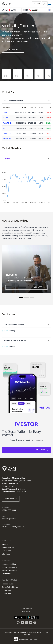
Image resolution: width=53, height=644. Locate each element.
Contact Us (7, 574)
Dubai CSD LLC (8, 590)
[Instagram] (18, 623)
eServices (6, 554)
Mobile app (6, 551)
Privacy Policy (27, 608)
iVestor (5, 544)
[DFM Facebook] (31, 623)
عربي (45, 4)
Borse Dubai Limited (10, 587)
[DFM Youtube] (35, 623)
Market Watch (8, 548)
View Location (11, 499)
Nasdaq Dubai (8, 584)
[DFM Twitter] (27, 623)
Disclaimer (27, 611)
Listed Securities (9, 564)
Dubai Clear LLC (8, 593)
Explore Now (40, 450)
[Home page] (6, 4)
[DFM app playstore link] (33, 617)
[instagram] (22, 623)
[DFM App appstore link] (20, 617)
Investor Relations (9, 571)
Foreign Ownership (10, 567)
